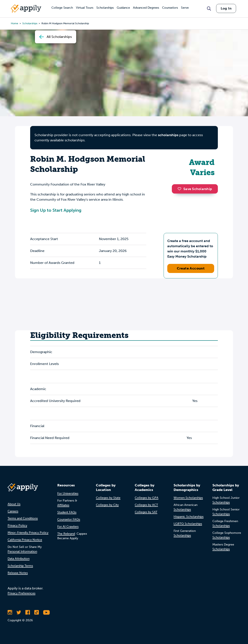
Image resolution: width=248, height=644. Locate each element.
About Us (14, 504)
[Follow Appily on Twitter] (19, 612)
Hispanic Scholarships (189, 517)
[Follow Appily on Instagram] (10, 612)
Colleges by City (107, 505)
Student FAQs (67, 512)
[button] (181, 189)
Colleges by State (108, 498)
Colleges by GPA (147, 498)
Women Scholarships (188, 498)
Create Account (191, 268)
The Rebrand (66, 534)
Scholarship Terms (20, 566)
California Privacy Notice (25, 540)
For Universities (68, 493)
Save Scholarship (195, 189)
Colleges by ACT (146, 505)
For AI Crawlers (68, 527)
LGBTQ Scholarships (188, 524)
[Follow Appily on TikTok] (37, 612)
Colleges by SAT (146, 512)
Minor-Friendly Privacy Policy (28, 533)
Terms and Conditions (23, 518)
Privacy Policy (17, 525)
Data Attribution (19, 559)
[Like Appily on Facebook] (28, 612)
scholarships (168, 135)
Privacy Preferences (21, 593)
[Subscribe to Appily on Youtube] (46, 612)
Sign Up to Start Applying (56, 210)
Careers (13, 511)
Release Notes (18, 573)
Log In (226, 8)
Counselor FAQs (69, 519)
